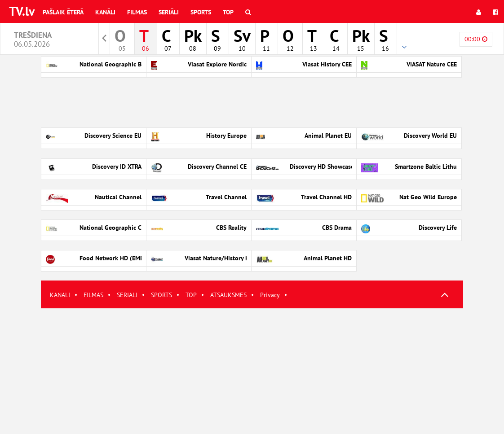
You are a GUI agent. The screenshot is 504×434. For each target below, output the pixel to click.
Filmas (137, 12)
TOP (191, 295)
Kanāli (105, 12)
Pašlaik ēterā (63, 12)
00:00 (476, 39)
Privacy (270, 295)
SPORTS (161, 295)
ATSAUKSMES (228, 295)
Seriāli (169, 12)
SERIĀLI (127, 295)
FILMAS (93, 295)
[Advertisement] (252, 371)
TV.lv (22, 11)
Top (228, 12)
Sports (201, 12)
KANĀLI (60, 295)
